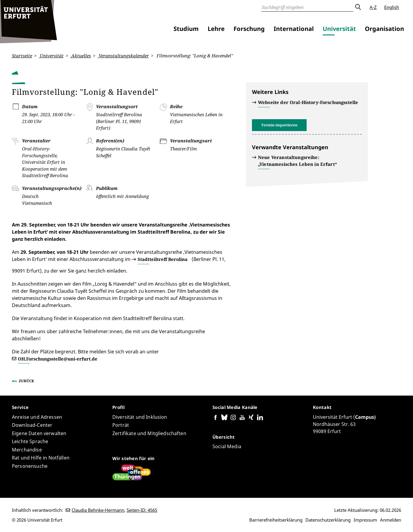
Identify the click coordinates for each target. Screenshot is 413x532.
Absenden (358, 7)
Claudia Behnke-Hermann (98, 510)
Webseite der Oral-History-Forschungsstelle (308, 102)
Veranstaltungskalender (123, 56)
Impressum (365, 520)
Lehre (216, 29)
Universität (339, 29)
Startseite (22, 56)
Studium (186, 29)
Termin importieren (279, 125)
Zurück (26, 381)
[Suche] (307, 7)
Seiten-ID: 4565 (142, 510)
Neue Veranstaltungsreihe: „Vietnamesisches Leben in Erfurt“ (297, 161)
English (392, 7)
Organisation (384, 29)
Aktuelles (81, 56)
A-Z (373, 7)
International (294, 29)
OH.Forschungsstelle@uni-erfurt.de (58, 358)
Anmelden (391, 520)
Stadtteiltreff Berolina (163, 259)
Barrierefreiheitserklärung (276, 520)
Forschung (249, 29)
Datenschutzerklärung (328, 520)
